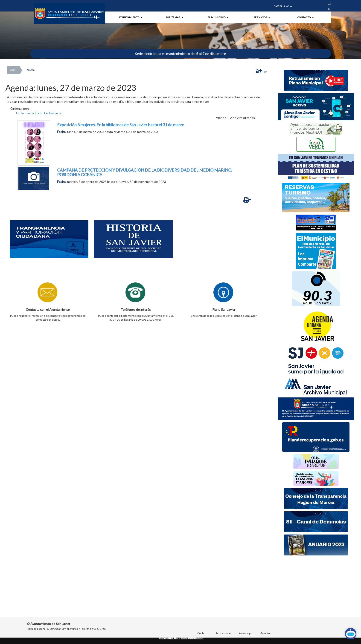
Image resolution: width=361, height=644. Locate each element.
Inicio (12, 70)
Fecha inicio (34, 113)
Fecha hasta (53, 113)
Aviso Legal (246, 633)
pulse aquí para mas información (182, 638)
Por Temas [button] (174, 17)
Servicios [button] (262, 17)
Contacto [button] (306, 17)
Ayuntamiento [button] (131, 17)
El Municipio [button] (218, 17)
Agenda (31, 70)
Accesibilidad (224, 633)
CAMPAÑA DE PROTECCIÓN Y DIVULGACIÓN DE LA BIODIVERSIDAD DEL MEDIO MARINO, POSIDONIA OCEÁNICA (145, 172)
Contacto (203, 633)
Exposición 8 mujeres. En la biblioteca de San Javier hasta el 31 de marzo (121, 125)
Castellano (283, 6)
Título (20, 113)
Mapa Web (266, 633)
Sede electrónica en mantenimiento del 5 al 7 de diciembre (180, 53)
